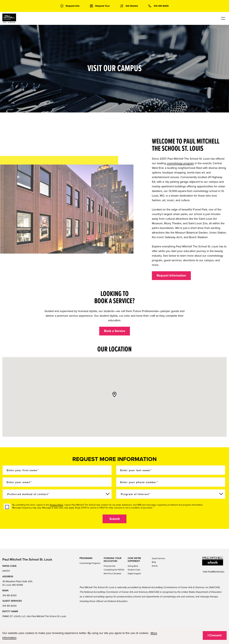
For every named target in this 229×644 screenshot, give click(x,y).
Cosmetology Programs (90, 563)
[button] (114, 394)
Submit (115, 519)
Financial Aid (109, 566)
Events (155, 566)
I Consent (215, 635)
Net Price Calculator (113, 574)
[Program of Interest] (171, 494)
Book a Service (115, 331)
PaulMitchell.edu (216, 572)
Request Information (171, 276)
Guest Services (158, 558)
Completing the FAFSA (114, 570)
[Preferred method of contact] (57, 494)
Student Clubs (134, 570)
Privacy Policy (56, 505)
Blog (154, 562)
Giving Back (133, 566)
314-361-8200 (9, 595)
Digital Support (134, 574)
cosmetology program (180, 163)
